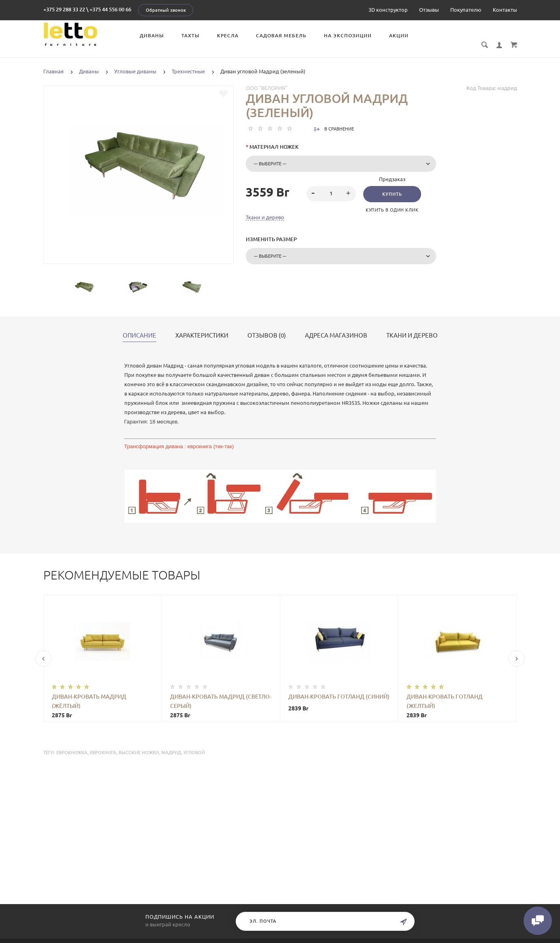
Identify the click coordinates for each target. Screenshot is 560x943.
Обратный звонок (166, 10)
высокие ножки (139, 744)
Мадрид (171, 744)
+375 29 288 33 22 (64, 9)
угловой (194, 744)
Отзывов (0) (267, 327)
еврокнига (103, 744)
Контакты (505, 10)
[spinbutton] (331, 185)
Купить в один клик (392, 201)
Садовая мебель (281, 35)
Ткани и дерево (265, 208)
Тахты (191, 35)
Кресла (228, 35)
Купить (392, 185)
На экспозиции (348, 35)
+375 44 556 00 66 (110, 9)
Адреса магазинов (336, 327)
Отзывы (429, 10)
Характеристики (202, 327)
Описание (139, 327)
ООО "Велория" (266, 79)
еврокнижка (72, 744)
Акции (399, 35)
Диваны (152, 35)
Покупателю (466, 10)
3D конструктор (388, 10)
